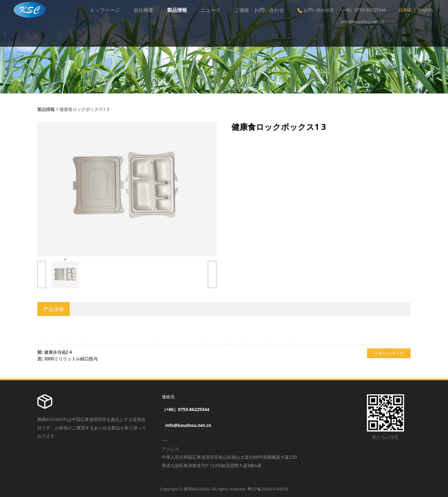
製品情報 (177, 10)
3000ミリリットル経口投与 (71, 359)
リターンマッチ (389, 353)
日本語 (405, 10)
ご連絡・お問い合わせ (259, 10)
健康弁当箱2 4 (58, 352)
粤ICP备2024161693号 (268, 489)
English (425, 10)
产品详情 (54, 309)
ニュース (211, 10)
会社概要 (143, 10)
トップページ (105, 10)
